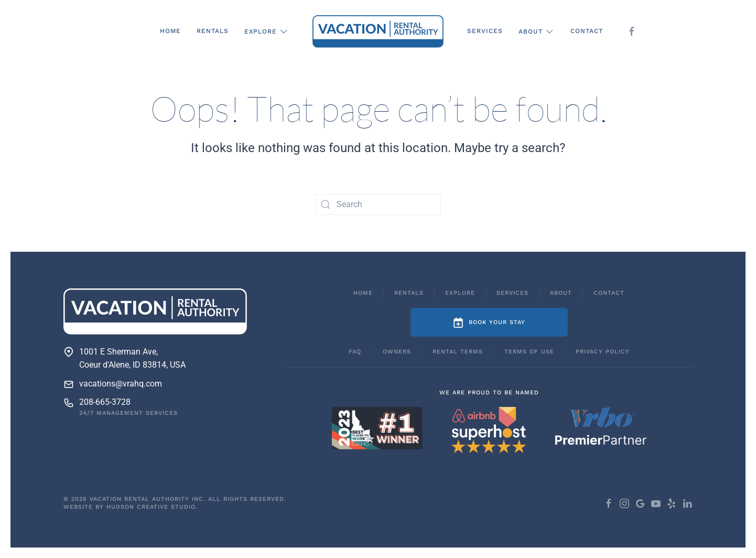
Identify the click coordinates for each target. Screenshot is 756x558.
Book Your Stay (489, 323)
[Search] (378, 205)
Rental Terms (458, 352)
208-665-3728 (105, 402)
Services (485, 31)
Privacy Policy (603, 352)
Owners (397, 352)
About (561, 293)
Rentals (213, 31)
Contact (587, 31)
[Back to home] (378, 31)
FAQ (355, 352)
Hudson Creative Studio (151, 507)
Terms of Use (529, 352)
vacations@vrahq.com (121, 384)
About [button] (537, 31)
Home (170, 31)
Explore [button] (267, 31)
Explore (460, 293)
